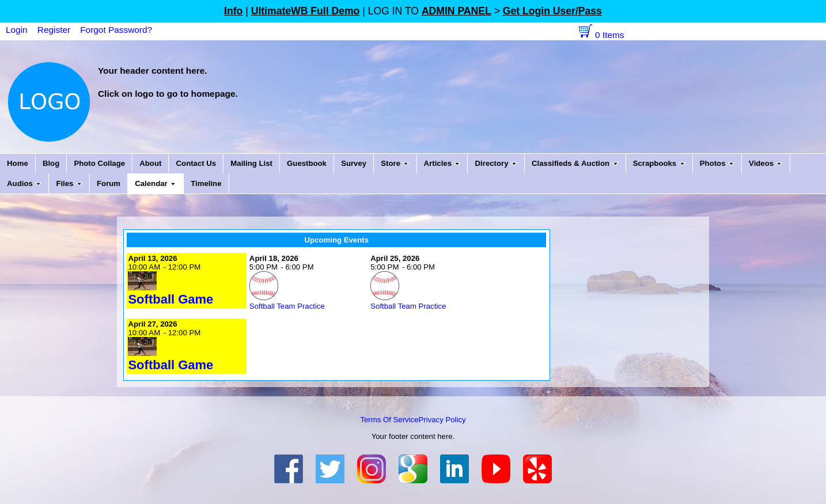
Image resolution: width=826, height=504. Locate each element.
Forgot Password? (116, 30)
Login (17, 30)
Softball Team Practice (287, 306)
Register (54, 30)
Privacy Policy (442, 420)
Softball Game (170, 299)
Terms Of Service (389, 420)
